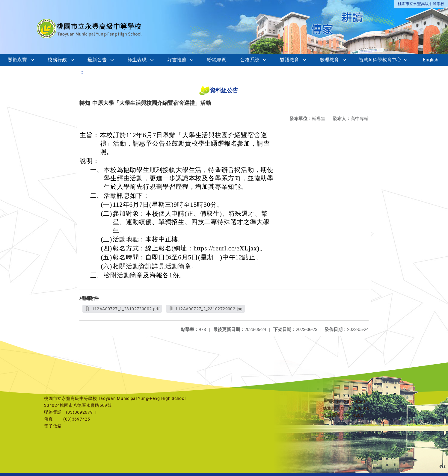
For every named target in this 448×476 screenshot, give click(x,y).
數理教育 (329, 60)
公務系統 (250, 60)
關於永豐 (17, 60)
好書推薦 (177, 60)
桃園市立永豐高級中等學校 (421, 4)
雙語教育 (289, 60)
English (431, 60)
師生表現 (137, 60)
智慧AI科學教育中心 (380, 60)
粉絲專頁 (217, 60)
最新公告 (97, 60)
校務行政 (57, 60)
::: (81, 72)
